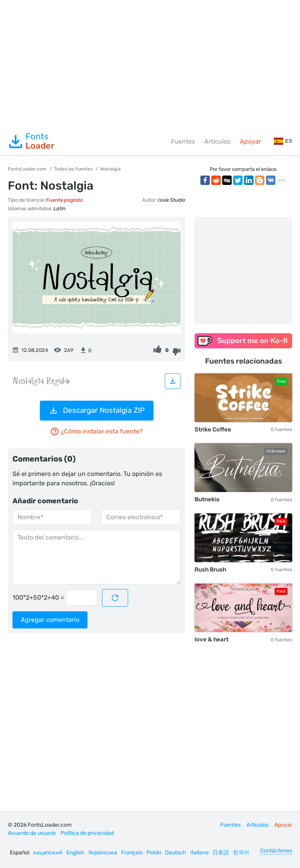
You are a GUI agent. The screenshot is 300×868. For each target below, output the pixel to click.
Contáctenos (276, 851)
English (75, 853)
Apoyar (250, 141)
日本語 (221, 853)
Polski (154, 853)
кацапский (48, 853)
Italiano (199, 853)
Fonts (31, 141)
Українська (103, 853)
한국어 (241, 853)
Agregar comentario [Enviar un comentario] (50, 620)
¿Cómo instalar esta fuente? (96, 431)
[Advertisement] (150, 64)
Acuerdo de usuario (32, 833)
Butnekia (207, 499)
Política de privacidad (87, 833)
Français (132, 853)
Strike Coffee (213, 430)
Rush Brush (210, 570)
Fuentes (183, 141)
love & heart (212, 639)
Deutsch (176, 853)
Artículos (217, 141)
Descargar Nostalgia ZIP (97, 410)
